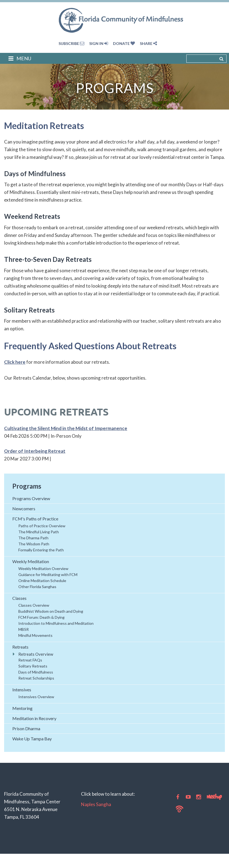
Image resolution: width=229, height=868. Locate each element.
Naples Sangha (96, 804)
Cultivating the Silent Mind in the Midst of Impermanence (66, 428)
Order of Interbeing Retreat (35, 451)
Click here (15, 362)
